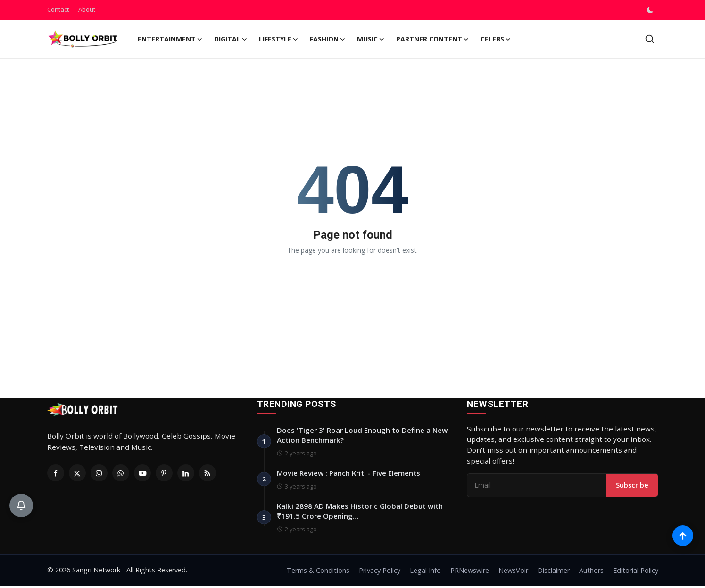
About (87, 9)
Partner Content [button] (433, 39)
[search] (650, 39)
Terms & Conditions (318, 572)
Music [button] (371, 39)
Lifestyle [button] (279, 39)
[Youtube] (142, 473)
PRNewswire (470, 572)
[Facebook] (56, 473)
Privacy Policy (380, 572)
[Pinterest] (164, 473)
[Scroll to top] (683, 535)
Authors (591, 572)
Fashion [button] (328, 39)
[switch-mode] (651, 10)
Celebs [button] (496, 39)
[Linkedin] (186, 473)
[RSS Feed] (207, 473)
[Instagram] (99, 473)
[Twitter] (77, 473)
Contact (58, 9)
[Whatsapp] (121, 473)
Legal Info (425, 572)
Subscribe (632, 485)
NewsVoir (513, 572)
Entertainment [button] (170, 39)
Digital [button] (231, 39)
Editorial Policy (636, 572)
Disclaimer (554, 572)
